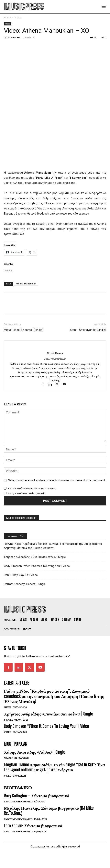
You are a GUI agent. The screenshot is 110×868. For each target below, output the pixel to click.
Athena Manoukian (26, 284)
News (8, 707)
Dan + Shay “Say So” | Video (21, 575)
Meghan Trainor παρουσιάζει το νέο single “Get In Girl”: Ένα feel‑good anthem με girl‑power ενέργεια (54, 767)
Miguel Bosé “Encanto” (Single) (24, 330)
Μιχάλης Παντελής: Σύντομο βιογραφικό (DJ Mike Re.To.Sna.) (49, 811)
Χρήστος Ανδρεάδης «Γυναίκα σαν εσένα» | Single (35, 557)
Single (8, 720)
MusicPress (14, 37)
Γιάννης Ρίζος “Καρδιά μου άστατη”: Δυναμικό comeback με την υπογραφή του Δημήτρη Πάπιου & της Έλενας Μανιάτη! (53, 546)
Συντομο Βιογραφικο (18, 802)
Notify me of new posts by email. (26, 493)
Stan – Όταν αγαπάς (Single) (88, 330)
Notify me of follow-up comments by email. (32, 489)
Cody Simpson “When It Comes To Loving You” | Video (37, 566)
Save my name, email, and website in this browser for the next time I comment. (57, 480)
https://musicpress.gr (55, 359)
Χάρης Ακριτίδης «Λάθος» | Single (35, 752)
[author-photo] (55, 347)
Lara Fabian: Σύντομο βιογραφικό (33, 826)
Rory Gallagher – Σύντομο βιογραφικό (37, 796)
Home (7, 18)
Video (18, 18)
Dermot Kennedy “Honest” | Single (25, 584)
